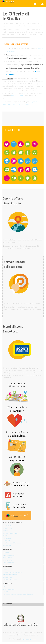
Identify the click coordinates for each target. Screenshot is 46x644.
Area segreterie (7, 545)
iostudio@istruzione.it (29, 639)
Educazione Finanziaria (9, 555)
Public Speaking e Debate (10, 579)
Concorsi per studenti (9, 589)
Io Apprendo (6, 553)
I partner (5, 536)
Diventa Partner (7, 538)
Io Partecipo (6, 570)
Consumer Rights (7, 560)
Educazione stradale (8, 562)
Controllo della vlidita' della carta (12, 543)
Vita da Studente (7, 558)
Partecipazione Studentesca (10, 575)
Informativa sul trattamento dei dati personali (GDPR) (18, 594)
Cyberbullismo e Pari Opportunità (12, 572)
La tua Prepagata (7, 528)
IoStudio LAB (6, 540)
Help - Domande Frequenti (10, 533)
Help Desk (5, 592)
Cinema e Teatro (7, 577)
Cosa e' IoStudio (7, 526)
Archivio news (6, 587)
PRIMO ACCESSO (18, 96)
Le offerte (5, 531)
